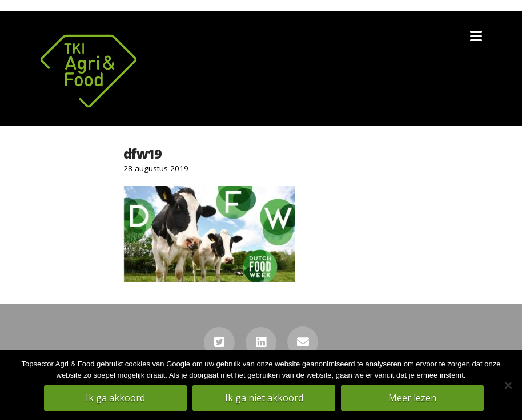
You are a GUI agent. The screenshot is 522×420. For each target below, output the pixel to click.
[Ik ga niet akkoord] (508, 385)
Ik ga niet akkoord (264, 398)
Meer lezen (412, 398)
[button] (476, 36)
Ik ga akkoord (115, 398)
